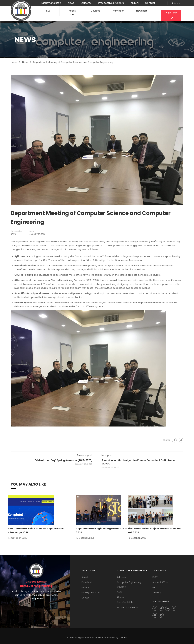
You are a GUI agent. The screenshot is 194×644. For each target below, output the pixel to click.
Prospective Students (111, 3)
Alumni (135, 3)
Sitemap (157, 593)
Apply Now (171, 15)
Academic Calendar (128, 607)
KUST (49, 11)
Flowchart (142, 11)
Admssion (122, 577)
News (71, 3)
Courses (95, 11)
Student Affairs (160, 582)
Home (14, 62)
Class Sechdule (125, 602)
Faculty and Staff (51, 3)
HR (154, 587)
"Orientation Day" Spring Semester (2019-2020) (64, 460)
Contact (150, 3)
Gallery (85, 587)
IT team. (123, 638)
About (85, 577)
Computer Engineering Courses (129, 585)
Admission (119, 11)
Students (86, 3)
